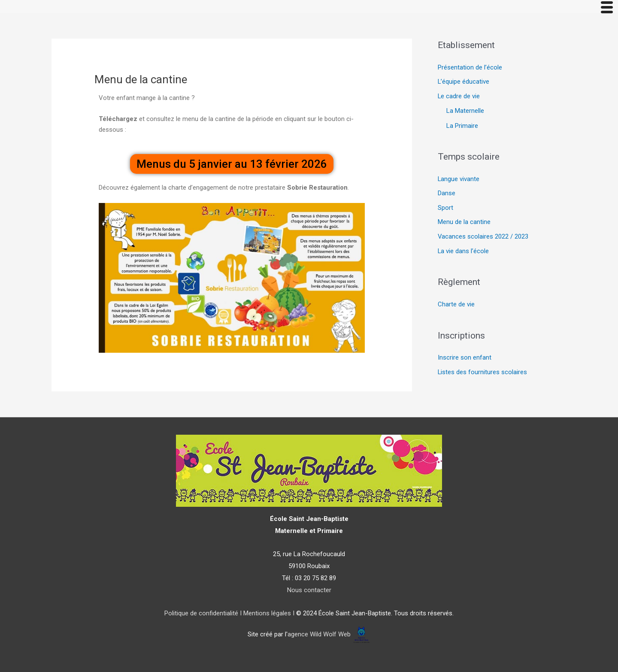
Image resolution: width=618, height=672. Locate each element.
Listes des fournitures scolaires (483, 373)
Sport (445, 208)
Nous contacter (309, 590)
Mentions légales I (268, 613)
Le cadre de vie (459, 97)
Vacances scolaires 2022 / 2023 (483, 237)
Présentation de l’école (470, 68)
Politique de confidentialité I (203, 613)
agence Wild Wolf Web (319, 634)
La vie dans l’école (463, 251)
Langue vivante (459, 179)
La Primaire (462, 126)
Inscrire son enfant (465, 358)
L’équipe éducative (464, 82)
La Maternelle (465, 111)
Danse (447, 194)
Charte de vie (456, 305)
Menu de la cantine (464, 222)
